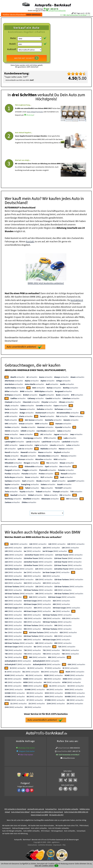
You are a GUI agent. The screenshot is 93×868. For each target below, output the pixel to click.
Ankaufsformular (69, 757)
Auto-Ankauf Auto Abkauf (20, 811)
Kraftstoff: (12, 49)
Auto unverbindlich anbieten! (24, 346)
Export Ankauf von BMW (39, 814)
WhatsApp (30, 121)
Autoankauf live (51, 808)
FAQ (64, 844)
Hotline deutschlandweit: (22, 15)
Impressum (57, 844)
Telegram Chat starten (27, 750)
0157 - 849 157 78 (52, 9)
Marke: (13, 38)
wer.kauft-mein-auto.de (36, 808)
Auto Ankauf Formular (35, 118)
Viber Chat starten (27, 754)
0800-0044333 (75, 747)
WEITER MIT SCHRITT (27, 58)
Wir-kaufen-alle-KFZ (56, 814)
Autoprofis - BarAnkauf (53, 5)
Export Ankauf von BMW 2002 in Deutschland (47, 811)
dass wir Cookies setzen (44, 865)
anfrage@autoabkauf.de (57, 11)
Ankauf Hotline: (62, 750)
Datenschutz (32, 844)
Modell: (13, 44)
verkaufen (18, 376)
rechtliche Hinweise (45, 844)
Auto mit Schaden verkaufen (68, 808)
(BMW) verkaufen (19, 543)
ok (56, 866)
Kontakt (30, 241)
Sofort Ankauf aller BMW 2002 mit (76, 811)
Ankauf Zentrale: (64, 747)
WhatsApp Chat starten (27, 747)
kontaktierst (77, 299)
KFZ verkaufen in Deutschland (15, 808)
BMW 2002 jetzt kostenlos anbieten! (46, 282)
